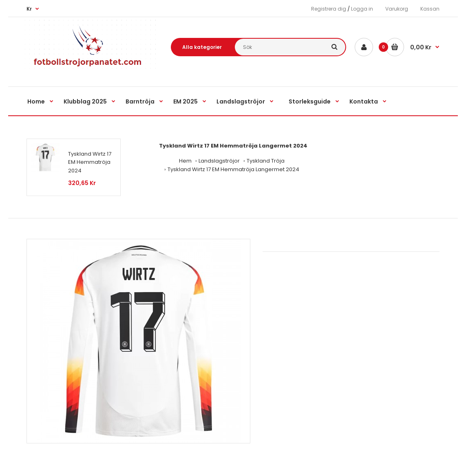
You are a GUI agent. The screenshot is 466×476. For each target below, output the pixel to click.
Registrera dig (329, 9)
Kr (29, 9)
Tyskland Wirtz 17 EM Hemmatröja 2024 (90, 162)
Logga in (362, 9)
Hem (185, 161)
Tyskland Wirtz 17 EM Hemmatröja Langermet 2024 (233, 169)
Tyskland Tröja (266, 161)
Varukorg (397, 9)
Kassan (430, 9)
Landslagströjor (219, 161)
